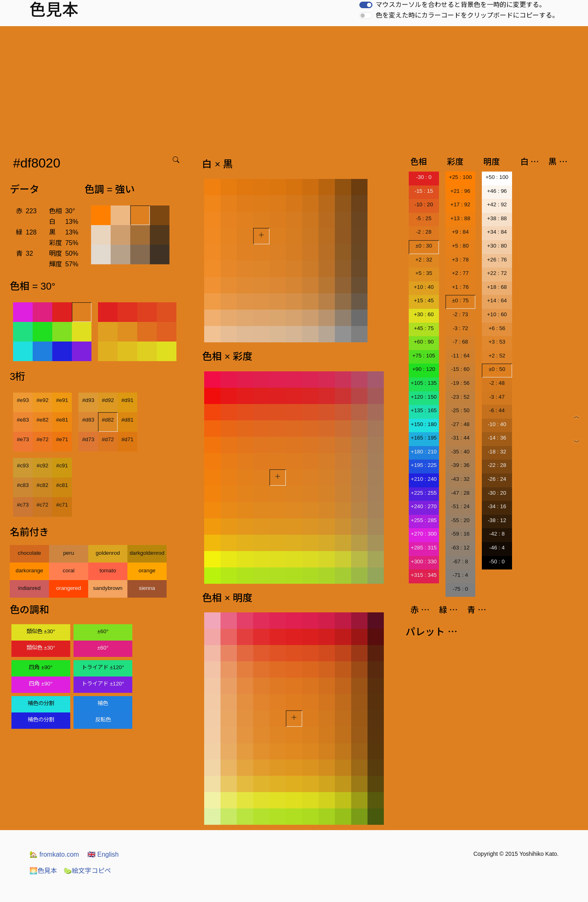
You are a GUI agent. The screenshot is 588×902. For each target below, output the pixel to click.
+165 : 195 (424, 438)
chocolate (29, 553)
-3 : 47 (497, 397)
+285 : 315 (424, 548)
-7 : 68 (460, 342)
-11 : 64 (460, 356)
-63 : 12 (460, 548)
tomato (108, 570)
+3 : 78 (460, 260)
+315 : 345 (424, 575)
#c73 (23, 505)
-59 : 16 (460, 534)
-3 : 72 (460, 328)
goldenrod (108, 553)
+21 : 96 (460, 191)
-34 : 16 (497, 506)
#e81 (62, 420)
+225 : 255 (424, 493)
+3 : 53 (497, 342)
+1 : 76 (460, 287)
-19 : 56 (460, 383)
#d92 (108, 400)
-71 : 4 (460, 575)
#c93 (23, 466)
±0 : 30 (424, 246)
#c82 (43, 485)
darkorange (29, 570)
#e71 (62, 439)
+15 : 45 (424, 300)
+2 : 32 (424, 260)
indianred (30, 588)
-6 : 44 (497, 410)
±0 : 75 (460, 300)
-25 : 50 (460, 410)
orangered (69, 588)
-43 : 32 (460, 479)
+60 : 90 (424, 342)
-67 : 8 (460, 562)
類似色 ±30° (41, 631)
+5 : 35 (424, 273)
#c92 (43, 466)
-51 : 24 (460, 506)
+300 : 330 (424, 562)
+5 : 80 (460, 246)
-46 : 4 (497, 548)
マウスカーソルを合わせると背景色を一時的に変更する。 (461, 5)
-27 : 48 (460, 424)
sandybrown (108, 588)
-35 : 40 (460, 452)
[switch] (366, 5)
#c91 (62, 466)
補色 (103, 703)
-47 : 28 (460, 493)
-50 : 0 (497, 562)
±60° (103, 631)
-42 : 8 (497, 534)
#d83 (88, 420)
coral (69, 570)
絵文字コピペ (87, 871)
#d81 (127, 420)
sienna (147, 588)
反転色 (103, 720)
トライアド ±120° (103, 667)
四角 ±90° (41, 667)
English (103, 854)
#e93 (23, 400)
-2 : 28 (424, 232)
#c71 (62, 505)
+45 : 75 (424, 328)
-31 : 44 (460, 438)
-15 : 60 (460, 369)
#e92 (42, 400)
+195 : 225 (424, 465)
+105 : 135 (424, 383)
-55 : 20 (460, 520)
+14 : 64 (497, 300)
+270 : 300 (424, 534)
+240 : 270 (424, 506)
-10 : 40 (497, 424)
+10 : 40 (424, 287)
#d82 (108, 420)
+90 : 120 (424, 369)
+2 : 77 (460, 273)
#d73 (88, 439)
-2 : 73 (460, 314)
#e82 (42, 420)
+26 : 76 (497, 260)
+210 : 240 (424, 479)
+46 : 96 (497, 191)
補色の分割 (41, 703)
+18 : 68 (497, 287)
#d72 (108, 439)
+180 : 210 (424, 452)
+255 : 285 (424, 520)
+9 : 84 (460, 232)
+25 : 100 (460, 177)
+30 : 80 (497, 246)
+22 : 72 (497, 273)
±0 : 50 (497, 369)
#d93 (88, 400)
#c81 (62, 485)
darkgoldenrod (147, 553)
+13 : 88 (460, 218)
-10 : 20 (424, 204)
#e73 (23, 439)
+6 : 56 (497, 328)
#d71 (127, 439)
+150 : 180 (424, 424)
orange (147, 570)
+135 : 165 (424, 410)
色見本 (43, 871)
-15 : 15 (424, 191)
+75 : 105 (424, 356)
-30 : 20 (497, 493)
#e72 (42, 439)
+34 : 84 (497, 232)
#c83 (23, 485)
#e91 (62, 400)
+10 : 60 (497, 314)
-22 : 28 (497, 465)
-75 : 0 (460, 589)
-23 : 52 (460, 397)
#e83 (23, 420)
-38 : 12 (497, 520)
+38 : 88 (497, 218)
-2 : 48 (497, 383)
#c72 (43, 505)
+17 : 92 (460, 204)
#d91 (127, 400)
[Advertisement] (294, 87)
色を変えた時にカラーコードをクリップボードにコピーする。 (467, 15)
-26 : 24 (497, 479)
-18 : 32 (497, 452)
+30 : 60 (424, 314)
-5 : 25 (424, 218)
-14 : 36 (497, 438)
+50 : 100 (497, 177)
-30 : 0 (424, 177)
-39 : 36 (460, 465)
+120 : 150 (424, 397)
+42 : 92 (497, 204)
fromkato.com (54, 854)
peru (69, 553)
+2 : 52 (497, 356)
